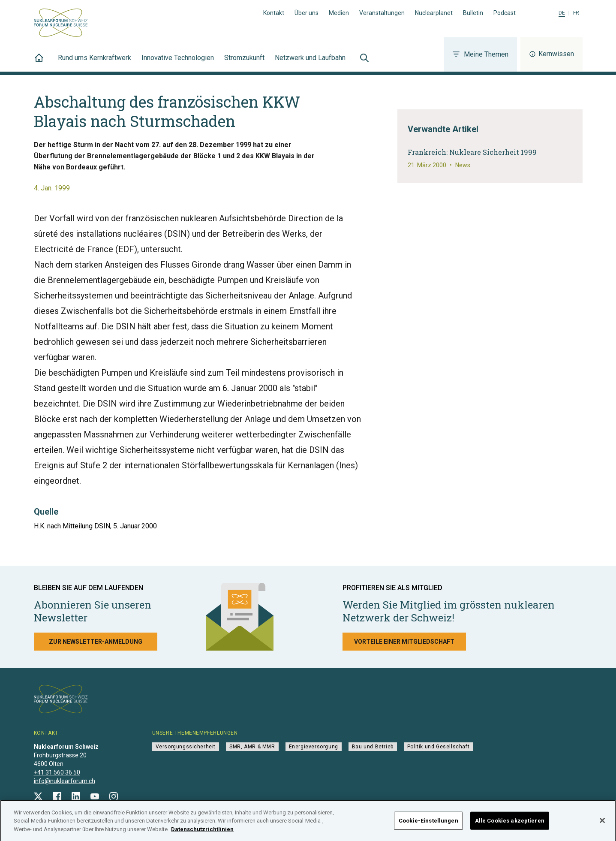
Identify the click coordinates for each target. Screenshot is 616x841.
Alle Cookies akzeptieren (510, 824)
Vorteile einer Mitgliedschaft (404, 642)
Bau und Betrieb (373, 747)
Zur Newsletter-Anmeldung (96, 642)
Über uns (306, 13)
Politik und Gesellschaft (438, 747)
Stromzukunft (244, 63)
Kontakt (274, 13)
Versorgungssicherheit (186, 747)
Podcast (505, 13)
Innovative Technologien (178, 63)
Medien (339, 13)
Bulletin (473, 13)
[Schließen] (602, 824)
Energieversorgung (314, 747)
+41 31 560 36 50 (57, 772)
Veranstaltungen (382, 13)
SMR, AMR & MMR (252, 747)
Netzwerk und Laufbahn (310, 63)
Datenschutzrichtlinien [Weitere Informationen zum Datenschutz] (202, 833)
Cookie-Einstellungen (428, 824)
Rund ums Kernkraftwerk (95, 63)
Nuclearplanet (434, 13)
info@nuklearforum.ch (65, 781)
